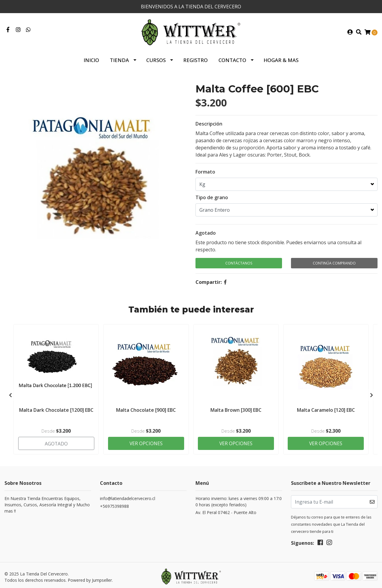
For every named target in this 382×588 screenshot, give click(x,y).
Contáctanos (239, 263)
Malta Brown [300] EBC (236, 409)
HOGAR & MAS (281, 59)
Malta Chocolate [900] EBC (146, 409)
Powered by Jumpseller (90, 577)
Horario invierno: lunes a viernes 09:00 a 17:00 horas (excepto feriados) (239, 499)
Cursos (156, 59)
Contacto (232, 59)
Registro (195, 59)
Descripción (209, 123)
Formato (205, 171)
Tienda (119, 59)
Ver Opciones (146, 440)
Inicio (91, 59)
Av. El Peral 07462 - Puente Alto (226, 510)
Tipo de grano (212, 197)
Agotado (206, 232)
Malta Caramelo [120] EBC (326, 409)
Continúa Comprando (334, 263)
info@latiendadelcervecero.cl (128, 496)
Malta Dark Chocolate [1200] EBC (56, 409)
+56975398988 (114, 504)
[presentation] (10, 393)
